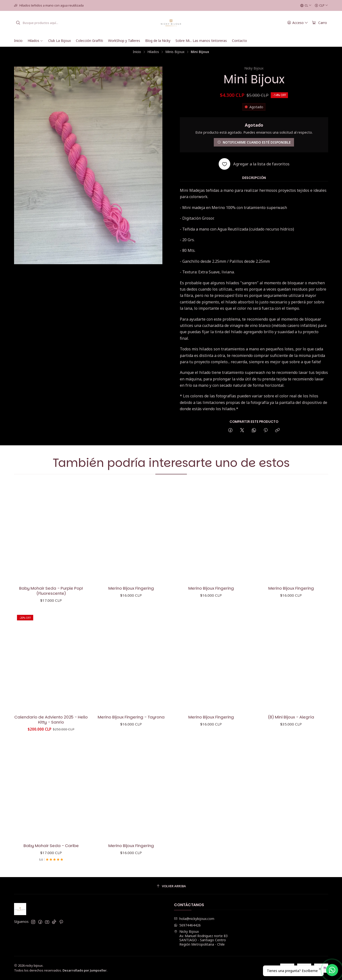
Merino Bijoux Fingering (131, 592)
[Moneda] (321, 6)
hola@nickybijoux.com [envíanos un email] (194, 919)
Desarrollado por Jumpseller (85, 970)
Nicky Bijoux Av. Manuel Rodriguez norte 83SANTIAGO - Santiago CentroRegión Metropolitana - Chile (201, 938)
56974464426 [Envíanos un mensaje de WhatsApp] (187, 925)
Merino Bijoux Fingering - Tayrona (131, 741)
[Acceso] (298, 23)
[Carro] (320, 23)
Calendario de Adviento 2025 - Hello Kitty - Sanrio (51, 738)
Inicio (137, 52)
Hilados (153, 52)
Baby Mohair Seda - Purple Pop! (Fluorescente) (51, 593)
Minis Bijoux (175, 52)
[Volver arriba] (171, 886)
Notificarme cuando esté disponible (254, 142)
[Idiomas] (306, 6)
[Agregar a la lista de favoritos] (254, 164)
